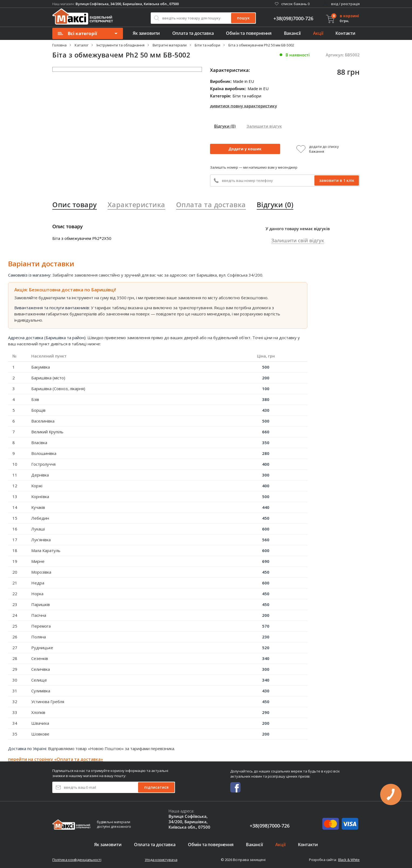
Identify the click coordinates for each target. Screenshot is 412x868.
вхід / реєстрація (345, 4)
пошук (243, 18)
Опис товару (75, 205)
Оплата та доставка (193, 33)
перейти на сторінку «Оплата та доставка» (56, 759)
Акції (318, 33)
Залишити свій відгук (298, 240)
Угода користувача (161, 860)
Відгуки (225, 126)
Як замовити (146, 33)
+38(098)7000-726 (293, 18)
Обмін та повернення (249, 33)
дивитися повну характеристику (243, 106)
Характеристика (136, 205)
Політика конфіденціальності (77, 860)
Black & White (349, 860)
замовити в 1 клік (337, 180)
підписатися (156, 787)
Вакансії (292, 33)
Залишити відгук (264, 126)
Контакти (345, 33)
